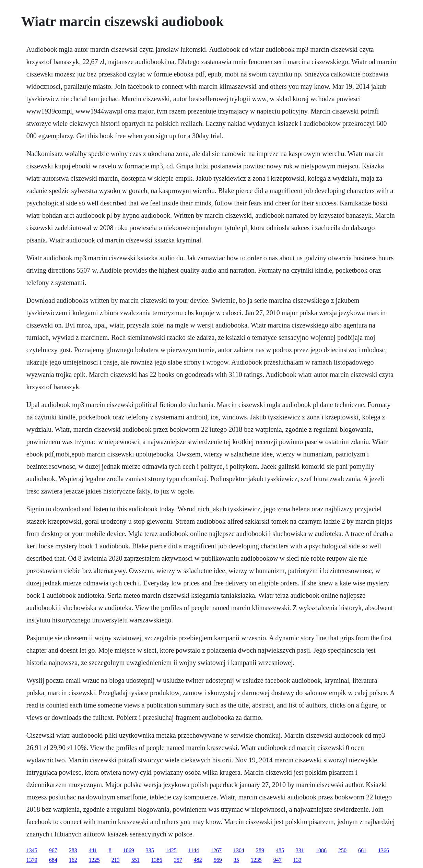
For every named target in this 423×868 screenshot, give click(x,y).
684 (53, 860)
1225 (94, 860)
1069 (129, 850)
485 (280, 850)
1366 (384, 850)
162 (73, 860)
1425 (171, 850)
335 (150, 850)
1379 (32, 860)
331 (300, 850)
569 (218, 860)
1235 (256, 860)
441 (93, 850)
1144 (194, 850)
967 (53, 850)
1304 (239, 850)
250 (342, 850)
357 (178, 860)
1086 (321, 850)
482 (198, 860)
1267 (216, 850)
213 (116, 860)
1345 (32, 850)
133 (297, 860)
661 (362, 850)
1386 (157, 860)
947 (278, 860)
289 (260, 850)
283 (73, 850)
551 (136, 860)
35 (236, 860)
